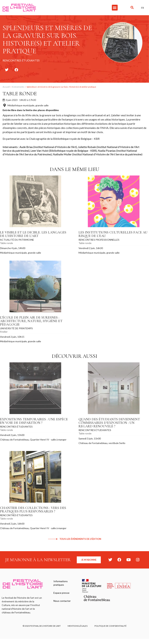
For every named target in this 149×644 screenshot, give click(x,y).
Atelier (4, 332)
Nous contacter (62, 601)
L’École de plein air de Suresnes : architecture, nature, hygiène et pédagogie (31, 321)
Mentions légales (78, 626)
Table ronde (20, 94)
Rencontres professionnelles (99, 240)
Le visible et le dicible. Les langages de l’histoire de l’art (33, 234)
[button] (115, 8)
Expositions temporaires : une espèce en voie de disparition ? (34, 421)
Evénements (18, 87)
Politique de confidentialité (111, 626)
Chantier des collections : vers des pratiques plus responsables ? (33, 510)
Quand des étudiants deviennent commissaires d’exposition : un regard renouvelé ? (109, 423)
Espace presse (61, 593)
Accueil (6, 87)
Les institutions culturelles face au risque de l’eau (113, 234)
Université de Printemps (16, 328)
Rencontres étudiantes (16, 427)
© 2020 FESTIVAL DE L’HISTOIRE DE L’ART (42, 626)
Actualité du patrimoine (17, 240)
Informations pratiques (61, 583)
